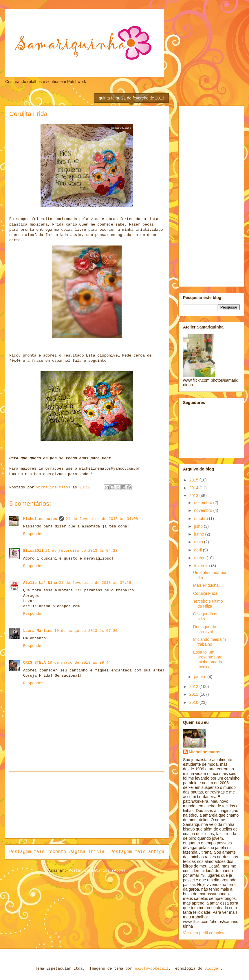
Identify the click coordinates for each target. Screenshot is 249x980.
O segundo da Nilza (206, 616)
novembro (204, 510)
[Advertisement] (87, 805)
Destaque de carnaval (205, 629)
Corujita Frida (205, 593)
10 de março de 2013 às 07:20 (86, 631)
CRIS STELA (34, 663)
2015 (194, 480)
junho (199, 534)
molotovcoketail (151, 969)
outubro (201, 518)
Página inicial (88, 852)
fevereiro (202, 566)
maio (199, 542)
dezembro (204, 503)
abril (198, 550)
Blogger (212, 969)
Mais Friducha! (206, 585)
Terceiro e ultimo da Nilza (208, 604)
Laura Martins (38, 631)
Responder (33, 534)
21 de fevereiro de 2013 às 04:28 (81, 551)
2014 (194, 488)
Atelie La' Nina (40, 583)
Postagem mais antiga (137, 852)
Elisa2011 (33, 551)
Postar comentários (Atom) (97, 871)
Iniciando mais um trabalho (209, 642)
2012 (194, 686)
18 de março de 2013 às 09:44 (79, 663)
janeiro (201, 677)
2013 (194, 496)
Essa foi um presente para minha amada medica (208, 659)
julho (199, 526)
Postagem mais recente (38, 852)
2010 (194, 702)
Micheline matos (40, 519)
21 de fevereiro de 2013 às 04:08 (102, 519)
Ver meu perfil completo (204, 933)
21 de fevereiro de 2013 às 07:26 (95, 583)
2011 (194, 694)
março (200, 558)
